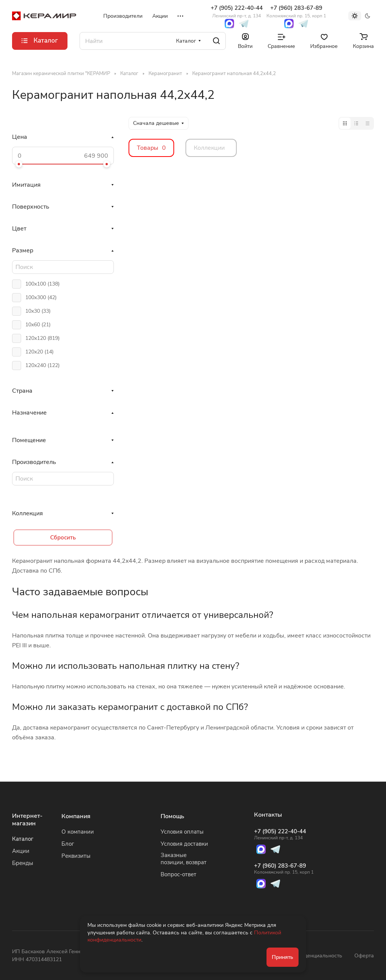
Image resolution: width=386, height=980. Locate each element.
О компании (78, 832)
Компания (76, 816)
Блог (68, 844)
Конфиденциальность (315, 956)
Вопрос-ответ (178, 874)
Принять (283, 957)
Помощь (172, 816)
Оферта (364, 956)
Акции (21, 851)
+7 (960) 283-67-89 (296, 12)
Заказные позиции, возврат (184, 859)
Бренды (23, 863)
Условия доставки (184, 844)
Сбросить (63, 538)
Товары (151, 148)
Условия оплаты (182, 832)
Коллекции (209, 148)
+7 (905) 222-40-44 (237, 12)
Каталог (23, 839)
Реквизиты (76, 856)
